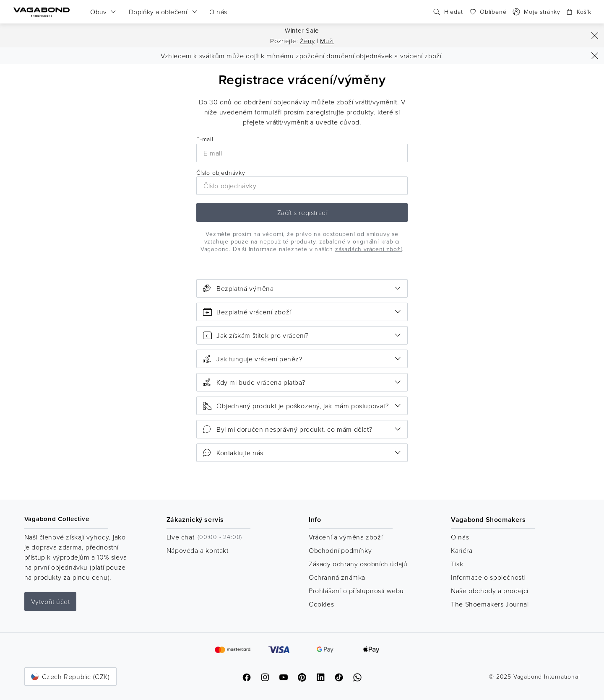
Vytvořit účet (51, 601)
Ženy (307, 41)
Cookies (321, 604)
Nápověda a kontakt (198, 550)
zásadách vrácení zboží (369, 249)
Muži (327, 41)
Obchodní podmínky (340, 550)
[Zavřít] (595, 36)
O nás (460, 537)
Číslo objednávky (302, 182)
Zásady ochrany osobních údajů (358, 564)
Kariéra (462, 550)
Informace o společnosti (488, 577)
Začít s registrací (302, 213)
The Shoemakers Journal (490, 604)
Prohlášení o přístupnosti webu (356, 591)
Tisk (457, 564)
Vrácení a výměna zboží (346, 537)
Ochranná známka (337, 577)
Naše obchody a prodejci (490, 591)
